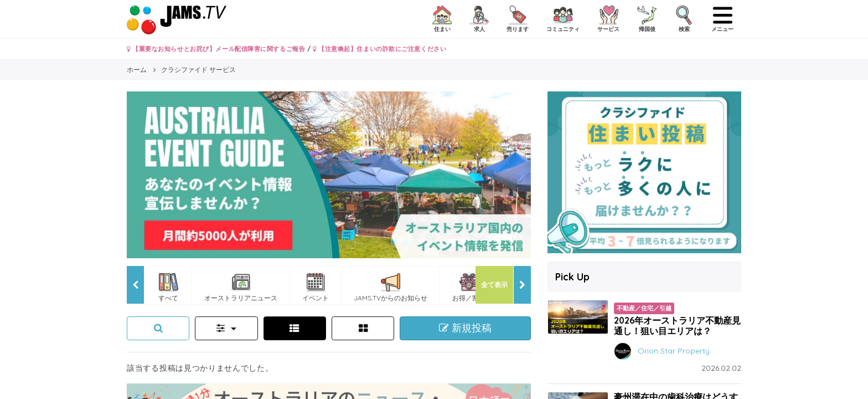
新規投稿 (465, 328)
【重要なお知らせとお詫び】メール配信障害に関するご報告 (216, 49)
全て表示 (494, 285)
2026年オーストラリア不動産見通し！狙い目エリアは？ (677, 326)
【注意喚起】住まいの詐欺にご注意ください (379, 49)
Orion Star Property (674, 350)
